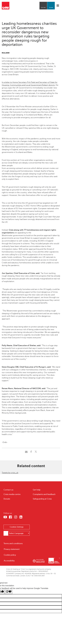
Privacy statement (12, 549)
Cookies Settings (17, 527)
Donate (51, 7)
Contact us (8, 490)
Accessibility (9, 561)
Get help (43, 7)
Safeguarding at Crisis (42, 499)
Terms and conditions (13, 544)
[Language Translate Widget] (19, 533)
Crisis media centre (12, 494)
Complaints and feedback (44, 494)
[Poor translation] (9, 592)
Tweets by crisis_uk (10, 473)
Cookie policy (10, 555)
